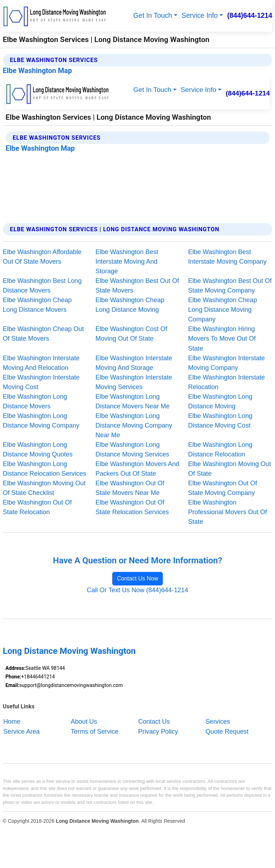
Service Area (21, 731)
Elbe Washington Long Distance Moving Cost (220, 421)
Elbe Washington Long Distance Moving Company (41, 421)
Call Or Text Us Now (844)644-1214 (138, 590)
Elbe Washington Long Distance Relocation (220, 449)
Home (12, 722)
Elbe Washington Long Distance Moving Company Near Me (134, 425)
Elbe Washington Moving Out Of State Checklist (44, 488)
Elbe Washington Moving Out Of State (229, 469)
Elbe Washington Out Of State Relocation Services (132, 507)
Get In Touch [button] (153, 15)
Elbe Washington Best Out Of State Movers (137, 286)
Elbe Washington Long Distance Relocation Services (45, 469)
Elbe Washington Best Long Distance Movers (42, 286)
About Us (84, 722)
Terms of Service (95, 731)
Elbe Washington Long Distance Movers (35, 401)
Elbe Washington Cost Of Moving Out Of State (131, 334)
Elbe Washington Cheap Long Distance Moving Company (222, 310)
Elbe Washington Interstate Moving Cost (41, 382)
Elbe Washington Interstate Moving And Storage (134, 363)
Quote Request (227, 731)
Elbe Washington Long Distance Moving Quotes (38, 449)
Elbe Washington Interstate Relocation (226, 382)
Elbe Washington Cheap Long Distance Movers (37, 305)
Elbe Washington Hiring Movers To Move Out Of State (222, 339)
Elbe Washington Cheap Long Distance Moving (130, 305)
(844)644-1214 (250, 15)
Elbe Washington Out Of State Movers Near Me (130, 488)
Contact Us (154, 722)
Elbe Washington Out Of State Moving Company (222, 488)
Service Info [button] (200, 15)
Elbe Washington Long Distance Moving (220, 401)
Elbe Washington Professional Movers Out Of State (227, 512)
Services (218, 722)
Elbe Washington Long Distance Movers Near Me (133, 401)
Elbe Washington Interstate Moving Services (134, 382)
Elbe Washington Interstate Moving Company (226, 363)
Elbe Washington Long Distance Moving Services (132, 449)
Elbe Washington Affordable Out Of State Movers (42, 257)
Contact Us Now (137, 578)
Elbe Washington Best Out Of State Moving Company (230, 286)
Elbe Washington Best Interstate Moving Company (227, 257)
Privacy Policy (158, 731)
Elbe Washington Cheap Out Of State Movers (43, 334)
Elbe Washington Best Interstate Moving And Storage (127, 262)
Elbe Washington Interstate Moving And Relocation (41, 363)
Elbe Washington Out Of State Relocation (37, 507)
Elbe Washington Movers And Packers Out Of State (137, 469)
